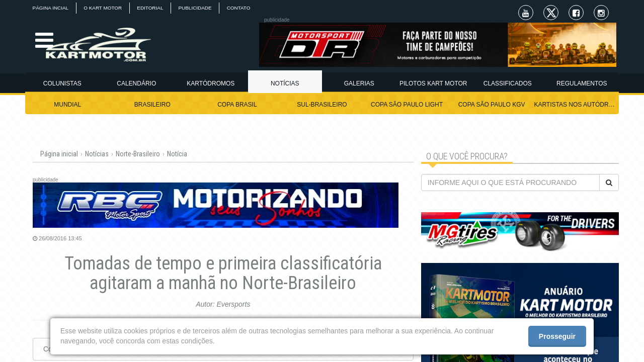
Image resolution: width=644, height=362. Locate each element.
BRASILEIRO (152, 105)
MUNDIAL (67, 105)
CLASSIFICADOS (508, 83)
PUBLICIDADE (198, 8)
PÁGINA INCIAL (51, 8)
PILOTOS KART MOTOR (433, 83)
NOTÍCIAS (285, 83)
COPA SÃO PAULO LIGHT (407, 105)
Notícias (97, 154)
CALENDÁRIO (136, 83)
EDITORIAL (152, 8)
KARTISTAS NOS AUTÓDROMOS (576, 105)
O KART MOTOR (104, 8)
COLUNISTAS (62, 83)
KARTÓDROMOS (211, 83)
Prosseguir (557, 336)
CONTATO (242, 8)
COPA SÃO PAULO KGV (492, 105)
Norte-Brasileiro (138, 154)
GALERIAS (359, 83)
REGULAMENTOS (582, 83)
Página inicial (59, 154)
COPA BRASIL (237, 105)
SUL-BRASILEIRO (322, 105)
